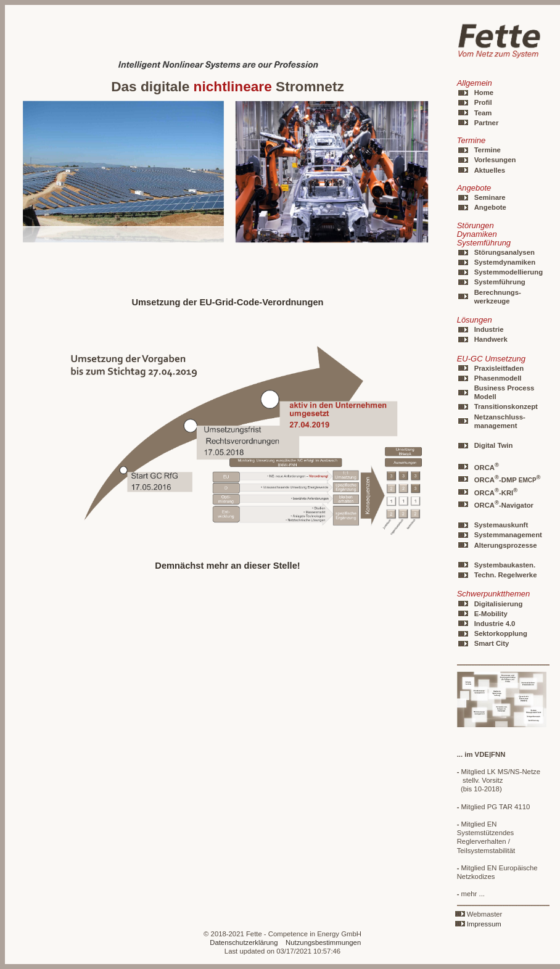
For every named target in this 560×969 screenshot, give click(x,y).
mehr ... (471, 894)
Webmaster (485, 914)
